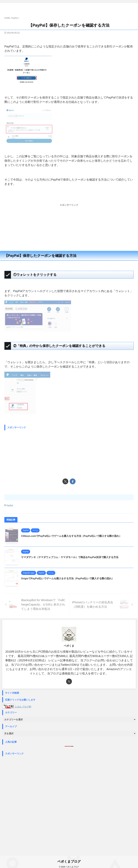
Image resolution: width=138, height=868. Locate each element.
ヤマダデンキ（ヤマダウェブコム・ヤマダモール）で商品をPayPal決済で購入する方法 (73, 557)
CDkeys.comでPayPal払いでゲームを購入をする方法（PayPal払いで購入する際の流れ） (74, 536)
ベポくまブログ (74, 7)
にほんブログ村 (17, 707)
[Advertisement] (69, 227)
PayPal (10, 505)
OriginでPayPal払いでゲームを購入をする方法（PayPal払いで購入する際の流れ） (70, 578)
